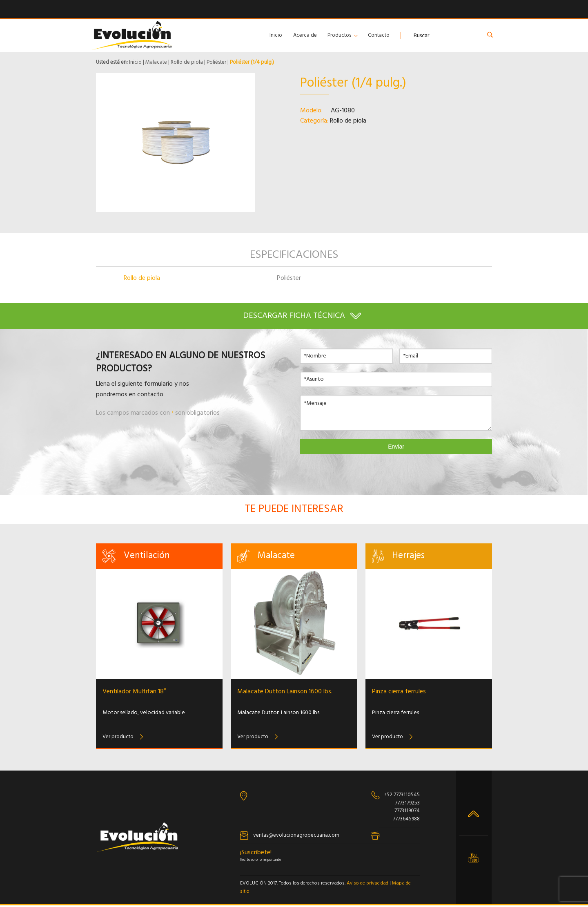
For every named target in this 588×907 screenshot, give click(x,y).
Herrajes (408, 557)
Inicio (276, 35)
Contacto (379, 35)
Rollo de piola (187, 62)
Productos (339, 35)
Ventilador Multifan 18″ (134, 693)
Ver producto (118, 739)
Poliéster (216, 62)
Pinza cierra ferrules (399, 693)
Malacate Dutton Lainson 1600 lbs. (285, 693)
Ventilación (147, 557)
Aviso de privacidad (367, 885)
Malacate (156, 62)
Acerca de (305, 35)
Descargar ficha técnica (294, 316)
